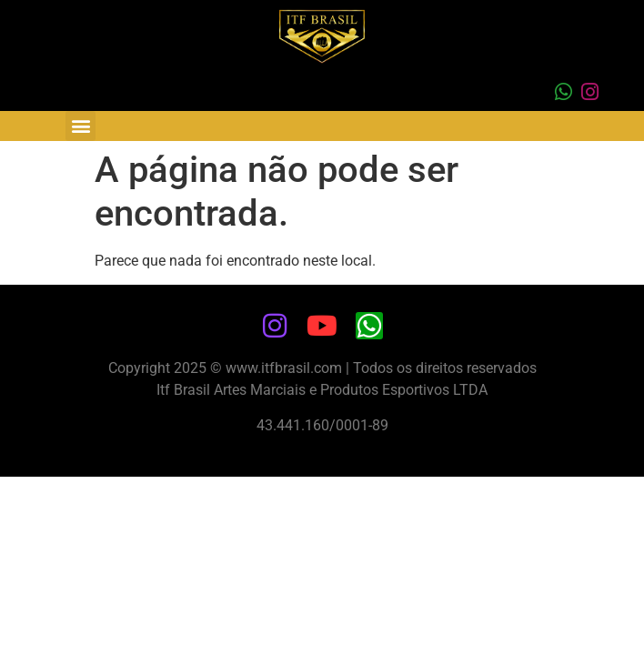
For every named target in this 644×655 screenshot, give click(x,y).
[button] (80, 126)
